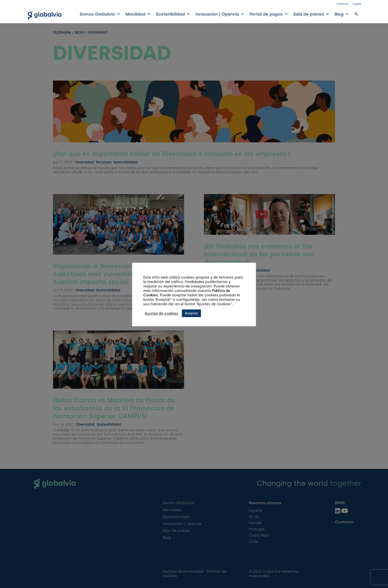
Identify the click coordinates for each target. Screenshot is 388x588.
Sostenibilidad (173, 14)
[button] (356, 14)
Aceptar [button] (191, 313)
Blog (342, 14)
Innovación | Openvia (220, 14)
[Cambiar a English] (357, 5)
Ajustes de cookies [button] (161, 313)
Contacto (342, 4)
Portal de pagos (269, 14)
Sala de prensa (311, 14)
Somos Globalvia (100, 14)
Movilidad (138, 14)
